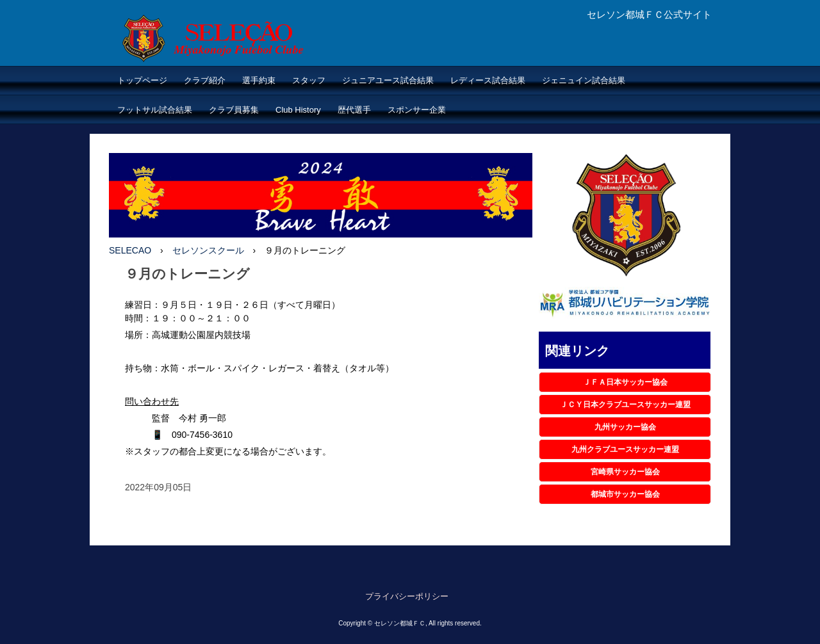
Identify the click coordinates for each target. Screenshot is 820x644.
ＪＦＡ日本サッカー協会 (625, 382)
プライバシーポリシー (407, 596)
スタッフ (309, 80)
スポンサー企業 (417, 110)
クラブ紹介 (205, 80)
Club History (298, 110)
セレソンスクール (208, 250)
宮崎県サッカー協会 (625, 472)
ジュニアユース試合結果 (388, 80)
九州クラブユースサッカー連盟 (625, 449)
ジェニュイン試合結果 (584, 80)
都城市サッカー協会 (625, 494)
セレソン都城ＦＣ (239, 39)
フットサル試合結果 (155, 110)
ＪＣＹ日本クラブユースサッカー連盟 (625, 405)
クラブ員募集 (234, 110)
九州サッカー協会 (625, 427)
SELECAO (130, 250)
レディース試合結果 (488, 80)
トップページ (142, 80)
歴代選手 (354, 110)
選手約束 (259, 80)
